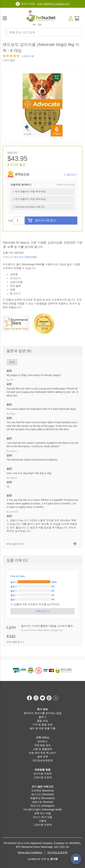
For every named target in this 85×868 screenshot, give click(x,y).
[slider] (11, 56)
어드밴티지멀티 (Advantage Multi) (42, 810)
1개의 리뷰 (28, 56)
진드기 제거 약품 (42, 817)
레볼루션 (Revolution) (42, 798)
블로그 (42, 717)
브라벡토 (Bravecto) (42, 791)
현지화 (54, 859)
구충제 (42, 821)
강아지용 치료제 (42, 774)
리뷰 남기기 (43, 611)
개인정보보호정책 (42, 760)
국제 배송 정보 (42, 745)
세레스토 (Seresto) (42, 802)
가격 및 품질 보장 (42, 724)
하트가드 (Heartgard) (42, 806)
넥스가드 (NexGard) (42, 794)
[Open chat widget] (76, 859)
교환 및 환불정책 (42, 749)
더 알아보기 (70, 175)
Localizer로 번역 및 (38, 859)
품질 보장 (42, 721)
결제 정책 (42, 757)
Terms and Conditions (30, 852)
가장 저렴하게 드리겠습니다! (53, 4)
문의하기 (42, 741)
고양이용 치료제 (42, 777)
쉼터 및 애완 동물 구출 (42, 728)
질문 (12, 362)
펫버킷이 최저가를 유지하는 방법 (42, 713)
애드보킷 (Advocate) (25, 257)
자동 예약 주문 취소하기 (42, 753)
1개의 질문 (9, 60)
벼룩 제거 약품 (42, 813)
